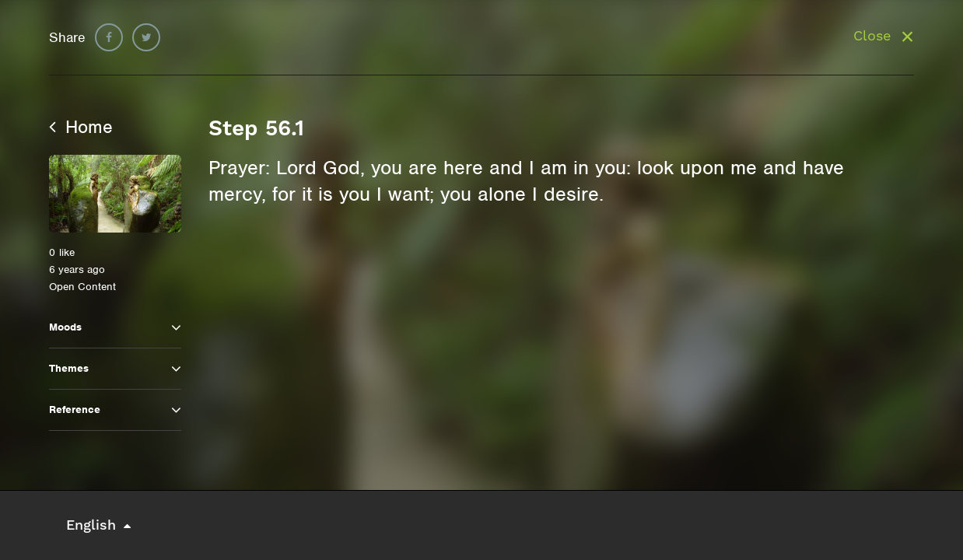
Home (81, 127)
